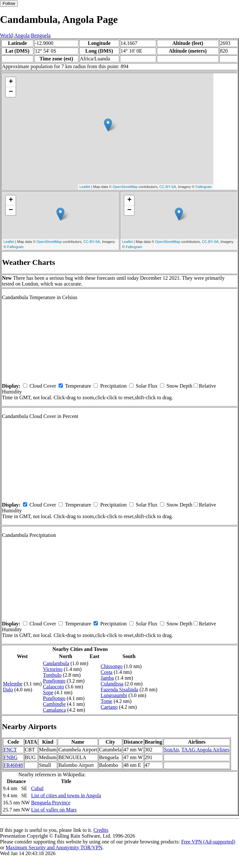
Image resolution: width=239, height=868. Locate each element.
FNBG (11, 757)
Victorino (53, 669)
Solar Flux (147, 386)
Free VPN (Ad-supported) (208, 842)
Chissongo (112, 666)
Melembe (13, 684)
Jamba (107, 678)
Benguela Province (51, 803)
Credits (101, 830)
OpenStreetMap (125, 187)
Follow (9, 3)
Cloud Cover (43, 386)
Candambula (56, 663)
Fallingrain (204, 187)
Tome (107, 701)
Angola (22, 35)
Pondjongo (54, 681)
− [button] (11, 92)
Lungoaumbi (114, 695)
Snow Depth (179, 386)
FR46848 (13, 765)
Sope (48, 692)
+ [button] (11, 82)
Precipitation (113, 386)
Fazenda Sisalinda (119, 690)
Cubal (37, 788)
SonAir (172, 750)
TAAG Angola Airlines (205, 750)
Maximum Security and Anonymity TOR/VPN (54, 847)
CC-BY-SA (168, 187)
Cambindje (54, 704)
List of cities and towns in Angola (66, 795)
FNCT (10, 750)
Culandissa (112, 684)
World (6, 35)
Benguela (41, 35)
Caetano (109, 707)
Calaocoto (54, 687)
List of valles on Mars (54, 810)
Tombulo (52, 675)
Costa (107, 672)
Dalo (8, 690)
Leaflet (85, 187)
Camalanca (55, 710)
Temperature (78, 386)
